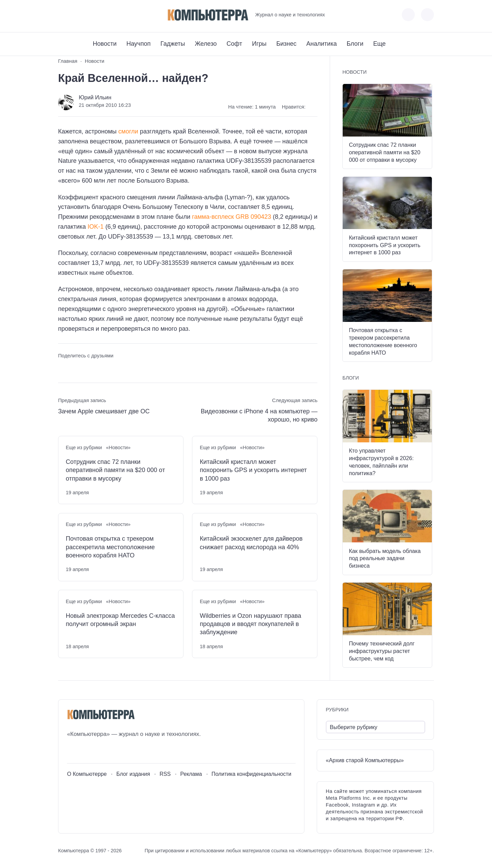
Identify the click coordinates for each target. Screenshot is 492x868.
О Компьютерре (87, 774)
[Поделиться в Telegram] (76, 368)
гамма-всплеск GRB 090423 (232, 217)
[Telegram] (88, 15)
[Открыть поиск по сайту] (427, 15)
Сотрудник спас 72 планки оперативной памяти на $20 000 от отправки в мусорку (115, 470)
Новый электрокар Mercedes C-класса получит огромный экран (120, 620)
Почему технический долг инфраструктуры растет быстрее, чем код (382, 651)
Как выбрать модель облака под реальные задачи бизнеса (385, 558)
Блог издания (133, 774)
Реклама (191, 774)
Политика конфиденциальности (251, 774)
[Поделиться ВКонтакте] (63, 368)
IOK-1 (95, 227)
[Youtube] (76, 15)
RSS (165, 774)
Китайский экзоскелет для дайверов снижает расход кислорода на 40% (251, 543)
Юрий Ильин (95, 97)
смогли (128, 131)
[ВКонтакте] (63, 15)
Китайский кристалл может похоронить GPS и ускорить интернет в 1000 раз (253, 470)
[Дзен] (101, 15)
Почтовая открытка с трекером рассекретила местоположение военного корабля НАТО (111, 547)
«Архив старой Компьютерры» (365, 760)
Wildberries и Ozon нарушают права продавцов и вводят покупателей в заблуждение (251, 624)
